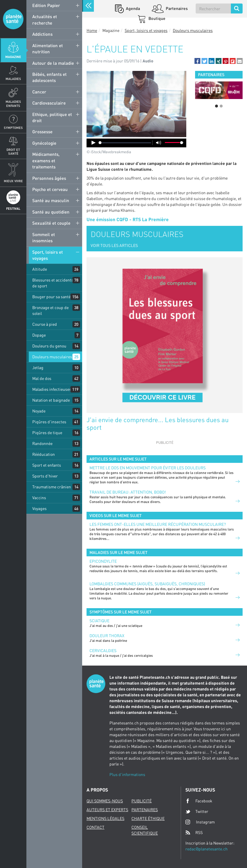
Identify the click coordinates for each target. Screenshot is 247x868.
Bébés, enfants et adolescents (49, 77)
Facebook (199, 801)
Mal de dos (42, 378)
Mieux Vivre (13, 181)
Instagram (200, 822)
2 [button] (221, 106)
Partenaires (176, 8)
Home (92, 30)
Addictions (42, 34)
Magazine (13, 57)
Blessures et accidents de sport (53, 283)
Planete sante (13, 19)
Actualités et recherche (45, 19)
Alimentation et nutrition (48, 48)
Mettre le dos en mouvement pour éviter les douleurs (148, 468)
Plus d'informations (127, 774)
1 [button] (216, 106)
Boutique (157, 18)
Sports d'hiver (45, 476)
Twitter (197, 811)
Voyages (39, 508)
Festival (13, 208)
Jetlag (38, 368)
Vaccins (39, 498)
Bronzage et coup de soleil (50, 310)
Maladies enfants (13, 103)
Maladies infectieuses (52, 389)
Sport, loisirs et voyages (48, 255)
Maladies (13, 79)
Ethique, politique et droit (52, 117)
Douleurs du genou (49, 346)
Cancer (39, 92)
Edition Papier (46, 5)
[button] (197, 61)
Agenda (132, 8)
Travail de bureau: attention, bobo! (128, 492)
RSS (194, 833)
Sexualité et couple (51, 223)
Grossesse (42, 132)
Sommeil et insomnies (44, 237)
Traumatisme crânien (52, 487)
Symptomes (13, 128)
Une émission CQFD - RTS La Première (128, 219)
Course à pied (45, 324)
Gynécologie (44, 143)
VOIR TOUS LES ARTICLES (114, 245)
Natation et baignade (51, 400)
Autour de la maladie (53, 63)
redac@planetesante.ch (207, 849)
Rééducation (44, 454)
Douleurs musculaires (52, 357)
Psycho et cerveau (50, 189)
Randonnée (42, 443)
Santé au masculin (51, 200)
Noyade (39, 411)
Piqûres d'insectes (49, 422)
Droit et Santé (13, 151)
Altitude (40, 269)
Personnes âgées (49, 178)
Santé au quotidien (51, 212)
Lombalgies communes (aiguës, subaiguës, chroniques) (147, 584)
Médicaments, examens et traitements (46, 160)
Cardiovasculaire (49, 103)
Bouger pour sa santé (51, 297)
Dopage (39, 335)
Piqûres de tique (47, 433)
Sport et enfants (47, 465)
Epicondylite (103, 561)
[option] (219, 90)
